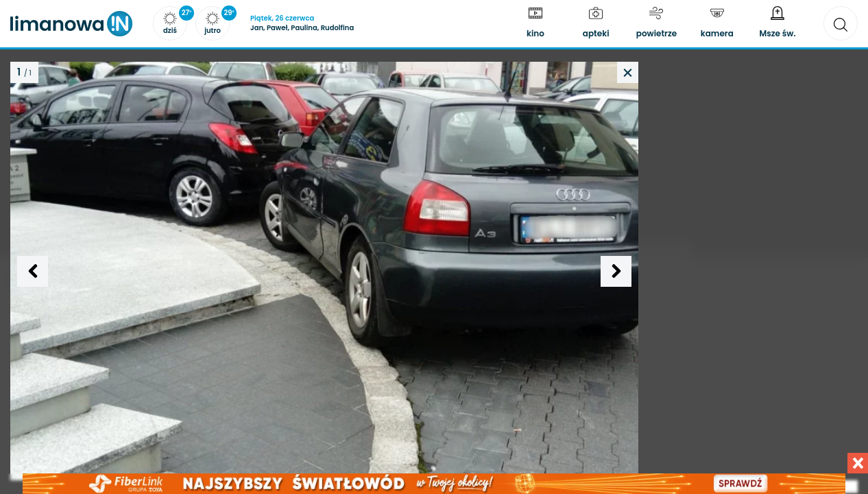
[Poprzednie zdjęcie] (33, 271)
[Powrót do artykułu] (628, 72)
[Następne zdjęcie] (616, 271)
